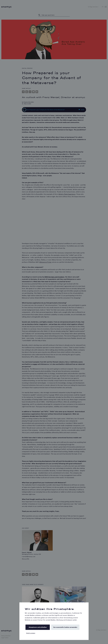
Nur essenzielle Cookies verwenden (65, 627)
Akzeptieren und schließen (38, 627)
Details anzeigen (31, 633)
